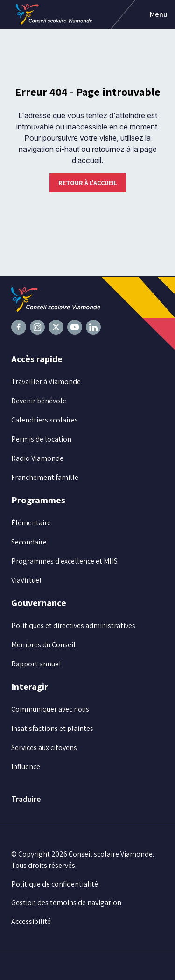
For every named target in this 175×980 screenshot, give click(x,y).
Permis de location (41, 439)
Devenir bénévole (39, 401)
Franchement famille (45, 477)
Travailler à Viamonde (46, 382)
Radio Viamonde (37, 458)
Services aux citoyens (44, 748)
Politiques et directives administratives (73, 626)
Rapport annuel (36, 664)
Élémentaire (31, 523)
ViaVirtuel (26, 580)
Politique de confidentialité (55, 884)
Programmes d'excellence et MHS (64, 561)
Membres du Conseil (43, 645)
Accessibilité (31, 921)
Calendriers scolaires (45, 420)
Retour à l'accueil (88, 183)
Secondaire (29, 542)
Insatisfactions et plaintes (52, 728)
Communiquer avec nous (50, 709)
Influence (26, 767)
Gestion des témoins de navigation (66, 903)
